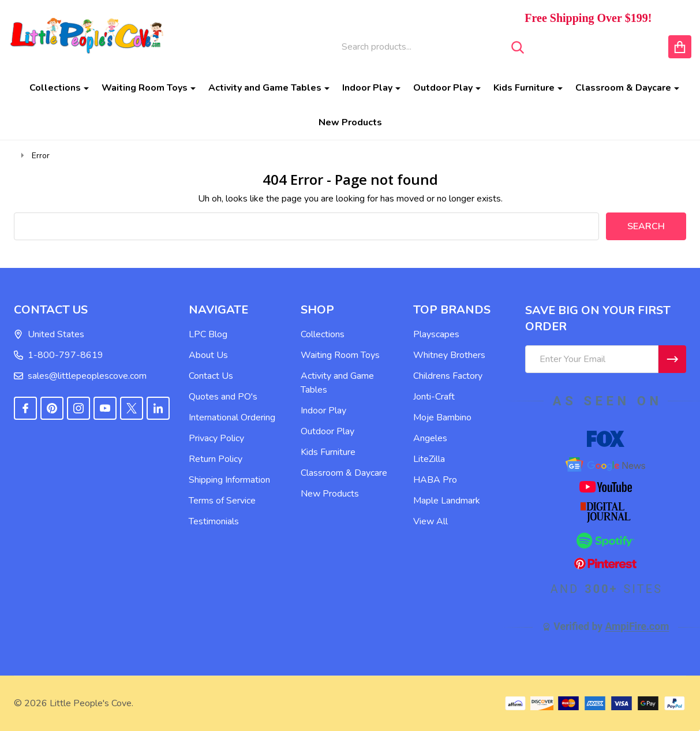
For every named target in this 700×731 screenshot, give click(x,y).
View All (431, 521)
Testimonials (214, 521)
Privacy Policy (216, 438)
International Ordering (232, 417)
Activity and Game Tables (265, 88)
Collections (55, 88)
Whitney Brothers (449, 355)
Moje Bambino (442, 417)
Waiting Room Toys (145, 88)
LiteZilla (429, 459)
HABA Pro (435, 480)
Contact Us (211, 376)
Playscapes (436, 334)
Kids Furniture (524, 88)
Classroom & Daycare (623, 88)
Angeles (430, 438)
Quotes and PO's (223, 397)
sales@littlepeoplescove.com (80, 376)
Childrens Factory (448, 376)
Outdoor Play (443, 88)
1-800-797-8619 (59, 355)
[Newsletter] (672, 359)
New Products (350, 122)
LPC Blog (208, 334)
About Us (208, 355)
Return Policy (216, 459)
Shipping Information (229, 480)
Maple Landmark (447, 501)
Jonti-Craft (434, 397)
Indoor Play (367, 88)
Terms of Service (222, 501)
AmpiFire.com (637, 626)
